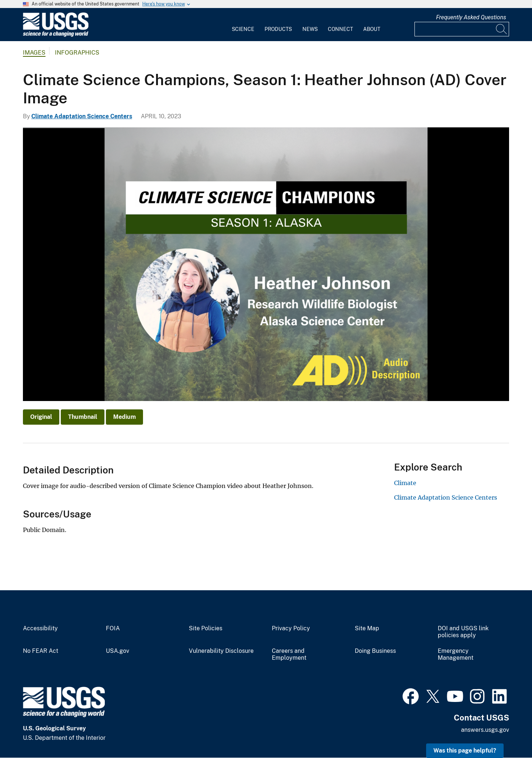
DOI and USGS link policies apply (463, 632)
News (310, 29)
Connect (340, 29)
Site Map (367, 628)
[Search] (502, 29)
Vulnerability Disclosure (221, 651)
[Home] (56, 35)
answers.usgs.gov (485, 730)
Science (243, 29)
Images (34, 53)
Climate (405, 483)
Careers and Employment (289, 654)
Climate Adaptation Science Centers (82, 116)
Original (41, 417)
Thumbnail (83, 417)
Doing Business (375, 651)
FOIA (113, 628)
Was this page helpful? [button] (465, 751)
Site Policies (206, 628)
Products (278, 29)
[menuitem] (243, 25)
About (372, 29)
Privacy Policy (291, 628)
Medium (124, 417)
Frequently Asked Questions (471, 17)
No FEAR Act (41, 651)
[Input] (462, 29)
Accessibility (40, 628)
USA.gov (118, 651)
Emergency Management (456, 654)
